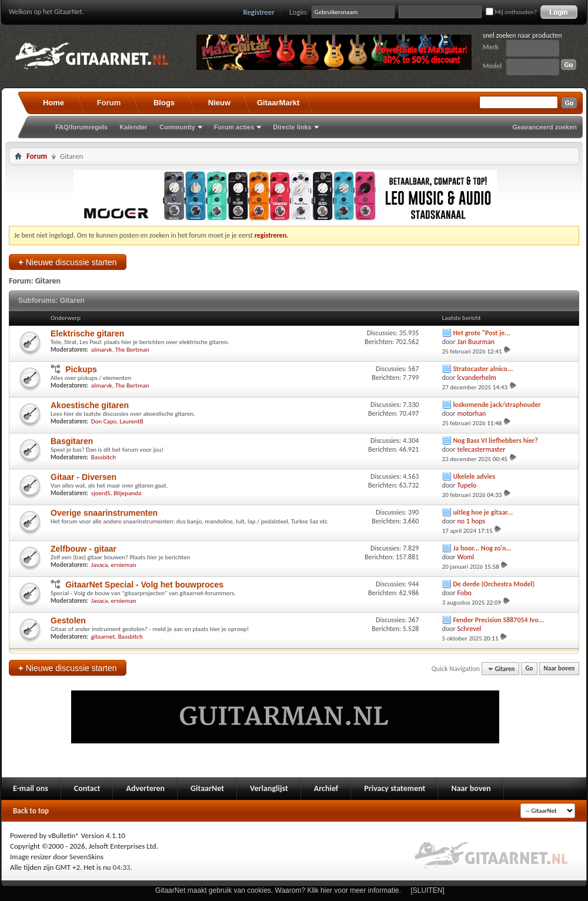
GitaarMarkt (278, 103)
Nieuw (219, 103)
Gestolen (68, 620)
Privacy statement (395, 788)
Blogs (164, 103)
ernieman (124, 565)
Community (177, 127)
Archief (326, 788)
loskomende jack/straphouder (497, 405)
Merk (491, 47)
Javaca (100, 565)
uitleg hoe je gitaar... (483, 512)
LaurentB (131, 421)
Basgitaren (72, 441)
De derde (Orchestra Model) (494, 584)
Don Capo (104, 421)
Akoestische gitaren (90, 405)
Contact (87, 788)
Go (529, 669)
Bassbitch (103, 457)
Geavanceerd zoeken (545, 127)
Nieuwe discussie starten (68, 262)
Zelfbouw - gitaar (83, 549)
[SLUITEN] (428, 890)
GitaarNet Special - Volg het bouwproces (144, 585)
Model (492, 66)
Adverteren (145, 788)
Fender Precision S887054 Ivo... (498, 620)
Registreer (259, 12)
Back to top (31, 811)
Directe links (292, 127)
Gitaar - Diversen (83, 477)
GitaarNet (207, 788)
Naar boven (559, 669)
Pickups (81, 369)
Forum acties (234, 127)
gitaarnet (103, 637)
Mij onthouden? (511, 12)
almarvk (102, 350)
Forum (109, 103)
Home (54, 103)
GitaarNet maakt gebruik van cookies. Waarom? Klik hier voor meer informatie (277, 890)
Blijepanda (127, 493)
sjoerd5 (101, 493)
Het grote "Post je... (482, 333)
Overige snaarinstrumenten (104, 513)
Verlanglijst (269, 788)
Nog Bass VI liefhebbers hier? (495, 441)
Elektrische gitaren (87, 333)
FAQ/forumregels (81, 127)
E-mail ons (31, 788)
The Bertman (132, 350)
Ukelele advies (474, 476)
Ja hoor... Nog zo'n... (482, 548)
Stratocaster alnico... (483, 369)
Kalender (133, 127)
